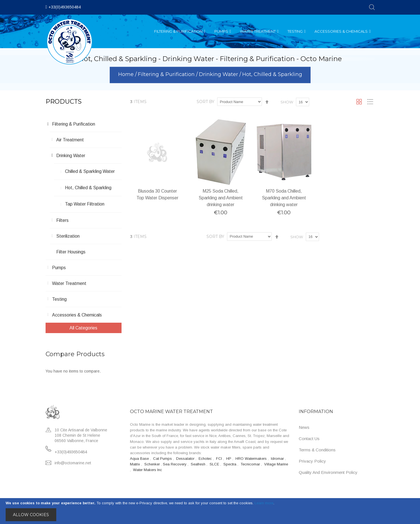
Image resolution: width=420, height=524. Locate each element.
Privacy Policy (312, 461)
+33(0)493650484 (65, 7)
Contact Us (309, 439)
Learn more (264, 503)
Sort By (205, 102)
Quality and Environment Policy (328, 472)
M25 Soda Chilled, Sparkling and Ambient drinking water (221, 198)
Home (127, 75)
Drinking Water (219, 75)
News (304, 427)
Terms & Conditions (317, 450)
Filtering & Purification (167, 75)
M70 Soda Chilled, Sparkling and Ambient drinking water (284, 198)
